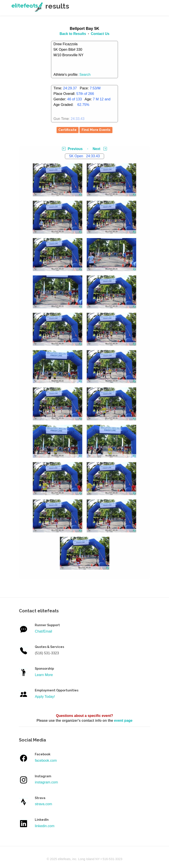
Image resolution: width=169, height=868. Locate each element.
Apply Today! (45, 697)
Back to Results (73, 34)
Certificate (67, 130)
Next (100, 149)
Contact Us (100, 34)
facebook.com (46, 760)
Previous (72, 149)
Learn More (44, 675)
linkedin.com (45, 826)
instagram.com (46, 782)
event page (123, 721)
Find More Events (96, 130)
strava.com (43, 804)
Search (85, 75)
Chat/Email (43, 631)
